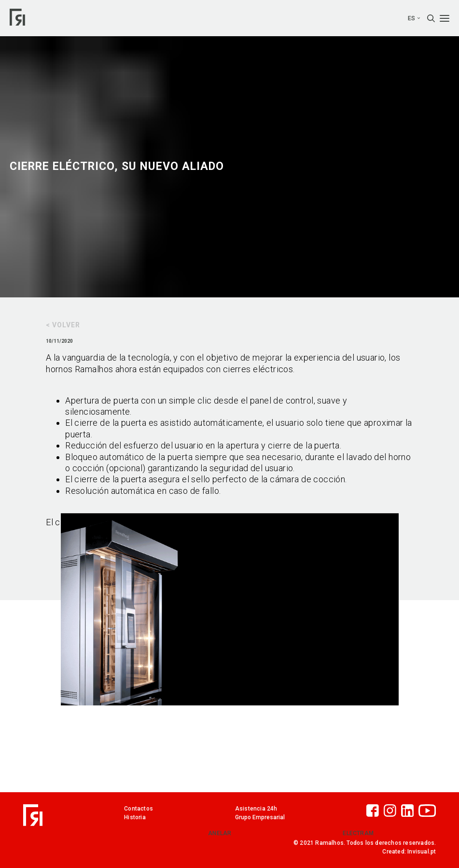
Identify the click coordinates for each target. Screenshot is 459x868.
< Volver (63, 325)
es (414, 18)
